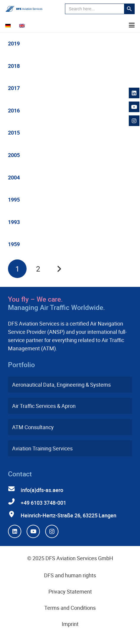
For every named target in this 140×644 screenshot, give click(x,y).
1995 (14, 200)
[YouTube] (33, 531)
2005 (14, 155)
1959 (14, 244)
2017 (14, 88)
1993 (14, 222)
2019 (14, 43)
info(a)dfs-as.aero (42, 490)
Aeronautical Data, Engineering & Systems (61, 385)
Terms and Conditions (70, 608)
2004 (14, 177)
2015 (14, 133)
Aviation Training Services (42, 448)
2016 (14, 110)
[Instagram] (52, 531)
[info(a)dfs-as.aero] (14, 489)
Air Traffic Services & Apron (44, 406)
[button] (132, 25)
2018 (14, 66)
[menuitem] (9, 25)
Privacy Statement (70, 591)
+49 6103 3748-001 (43, 503)
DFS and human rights (70, 575)
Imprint (70, 624)
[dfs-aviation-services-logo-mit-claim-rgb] (24, 9)
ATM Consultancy (33, 427)
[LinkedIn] (15, 531)
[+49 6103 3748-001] (14, 502)
